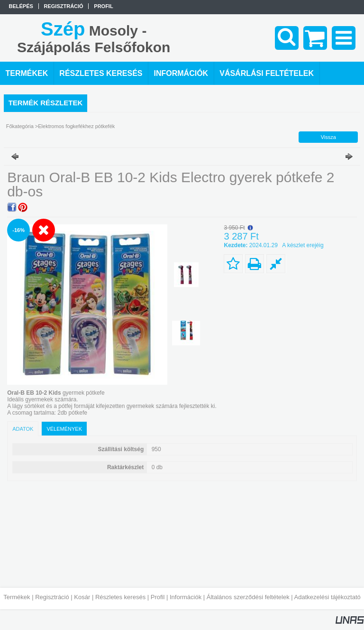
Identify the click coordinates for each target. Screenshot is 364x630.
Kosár (82, 597)
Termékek (17, 597)
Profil (158, 597)
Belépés (21, 6)
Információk (186, 597)
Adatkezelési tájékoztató (328, 597)
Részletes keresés (120, 597)
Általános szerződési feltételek (248, 597)
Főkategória (20, 126)
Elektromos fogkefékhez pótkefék (76, 126)
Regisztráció (52, 597)
